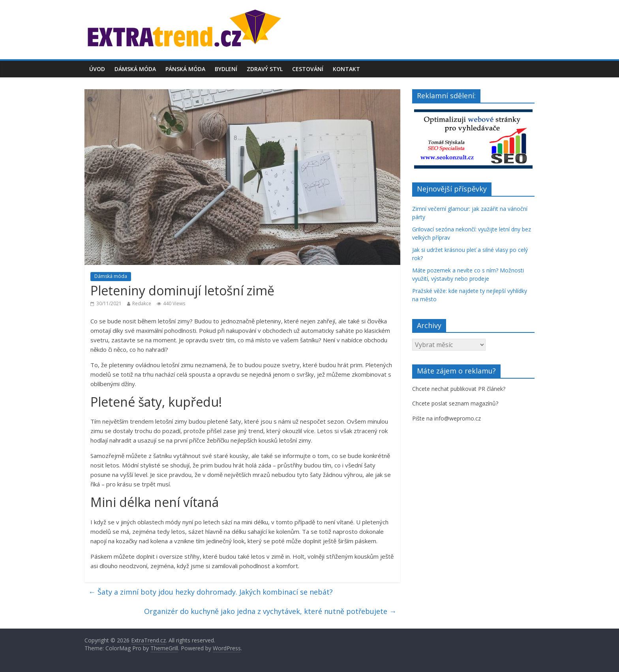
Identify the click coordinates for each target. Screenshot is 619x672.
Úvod (97, 69)
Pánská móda (185, 69)
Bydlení (226, 69)
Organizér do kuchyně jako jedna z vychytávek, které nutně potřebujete (270, 611)
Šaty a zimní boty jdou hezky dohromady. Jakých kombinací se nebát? (211, 592)
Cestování (308, 69)
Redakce (142, 303)
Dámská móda (135, 69)
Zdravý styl (265, 69)
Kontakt (346, 69)
